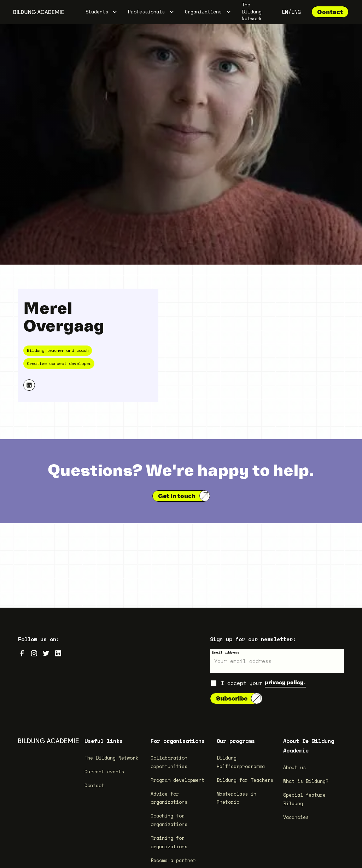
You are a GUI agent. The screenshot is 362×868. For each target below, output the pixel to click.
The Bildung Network (252, 12)
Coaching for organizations (169, 820)
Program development (177, 780)
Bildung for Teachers (245, 780)
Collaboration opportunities (169, 762)
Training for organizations (169, 842)
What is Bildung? (306, 781)
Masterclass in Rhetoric (237, 798)
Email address (226, 652)
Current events (104, 772)
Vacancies (296, 817)
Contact (330, 12)
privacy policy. (285, 682)
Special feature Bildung (304, 799)
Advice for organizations (169, 798)
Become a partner (173, 860)
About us (294, 767)
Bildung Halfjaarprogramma (241, 762)
